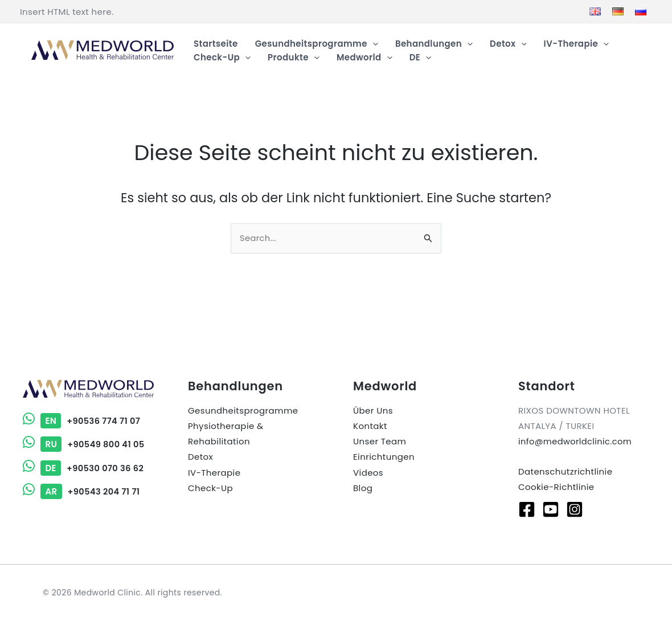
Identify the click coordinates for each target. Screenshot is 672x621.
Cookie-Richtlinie (556, 487)
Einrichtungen (384, 457)
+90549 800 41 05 (85, 445)
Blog (363, 487)
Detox (200, 457)
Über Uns (373, 410)
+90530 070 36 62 (84, 468)
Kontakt (370, 426)
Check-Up (210, 487)
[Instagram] (575, 509)
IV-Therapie (214, 472)
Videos (368, 472)
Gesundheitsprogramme (243, 410)
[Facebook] (527, 509)
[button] (373, 44)
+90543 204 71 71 (82, 491)
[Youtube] (551, 509)
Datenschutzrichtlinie (565, 472)
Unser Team (380, 441)
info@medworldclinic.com (577, 441)
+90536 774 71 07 (83, 421)
